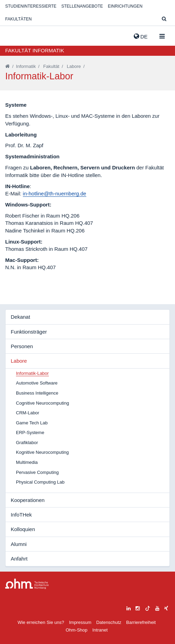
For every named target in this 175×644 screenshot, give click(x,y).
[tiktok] (148, 607)
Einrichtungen (125, 6)
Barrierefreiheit (141, 622)
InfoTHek (21, 515)
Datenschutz (109, 622)
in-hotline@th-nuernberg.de (55, 193)
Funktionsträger (29, 332)
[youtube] (157, 607)
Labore (74, 66)
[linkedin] (129, 607)
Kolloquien (23, 529)
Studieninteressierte (31, 6)
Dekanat (20, 317)
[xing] (166, 607)
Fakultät (51, 66)
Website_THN (16, 35)
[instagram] (138, 607)
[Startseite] (7, 66)
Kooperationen (28, 500)
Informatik (26, 66)
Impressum (80, 622)
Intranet (100, 630)
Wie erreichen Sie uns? (41, 622)
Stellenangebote (82, 6)
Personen (22, 346)
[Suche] (164, 19)
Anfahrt (19, 559)
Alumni (19, 544)
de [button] (141, 36)
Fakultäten (18, 19)
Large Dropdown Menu (27, 584)
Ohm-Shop (76, 630)
